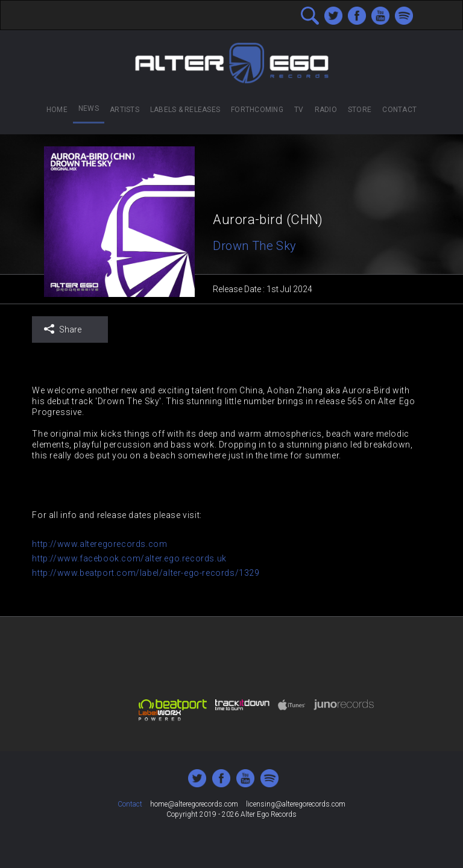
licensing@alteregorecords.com (296, 804)
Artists (124, 110)
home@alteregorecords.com (194, 804)
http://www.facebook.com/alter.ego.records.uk (129, 558)
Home (57, 110)
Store (360, 110)
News (89, 108)
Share (62, 329)
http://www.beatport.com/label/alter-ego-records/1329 (146, 573)
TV (299, 110)
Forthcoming (257, 110)
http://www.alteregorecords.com (99, 544)
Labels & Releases (185, 110)
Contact (399, 110)
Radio (326, 110)
